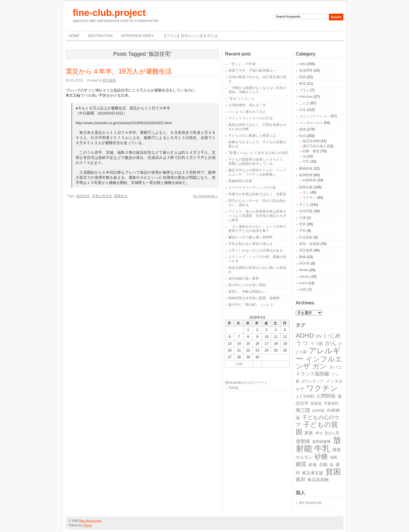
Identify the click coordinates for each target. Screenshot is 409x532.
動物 (302, 257)
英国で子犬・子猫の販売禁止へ (252, 70)
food (302, 136)
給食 (313, 465)
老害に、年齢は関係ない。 (249, 292)
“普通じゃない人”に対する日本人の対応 (258, 153)
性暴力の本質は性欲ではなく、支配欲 (257, 194)
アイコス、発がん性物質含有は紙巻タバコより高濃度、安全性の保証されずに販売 (257, 216)
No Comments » (205, 196)
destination (100, 36)
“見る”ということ (241, 99)
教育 (302, 84)
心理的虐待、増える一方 (247, 105)
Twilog (233, 388)
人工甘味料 (305, 396)
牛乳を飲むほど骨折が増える (251, 244)
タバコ (335, 367)
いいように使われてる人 (247, 112)
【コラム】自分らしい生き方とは (190, 36)
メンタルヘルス (311, 123)
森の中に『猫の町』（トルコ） (252, 305)
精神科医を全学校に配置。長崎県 (254, 298)
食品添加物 (311, 141)
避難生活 (121, 196)
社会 (302, 110)
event (303, 283)
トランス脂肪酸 (313, 374)
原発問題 (318, 411)
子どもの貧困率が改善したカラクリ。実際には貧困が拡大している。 (257, 162)
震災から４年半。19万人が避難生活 (119, 71)
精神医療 (306, 175)
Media (304, 270)
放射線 (303, 441)
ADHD (305, 335)
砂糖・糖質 (311, 151)
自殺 (324, 465)
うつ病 (317, 343)
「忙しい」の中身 (242, 64)
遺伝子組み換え (314, 146)
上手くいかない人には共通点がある (256, 250)
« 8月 (239, 364)
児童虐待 (331, 403)
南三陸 (303, 410)
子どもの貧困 (317, 428)
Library (304, 277)
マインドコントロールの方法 (251, 118)
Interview (306, 97)
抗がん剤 (332, 433)
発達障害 (306, 70)
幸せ (319, 433)
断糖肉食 (306, 169)
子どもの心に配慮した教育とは (252, 136)
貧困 (302, 77)
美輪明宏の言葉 (240, 181)
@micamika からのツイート (246, 383)
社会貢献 (306, 237)
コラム (304, 90)
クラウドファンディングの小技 (252, 188)
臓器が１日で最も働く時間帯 (251, 237)
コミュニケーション (314, 116)
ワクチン (309, 198)
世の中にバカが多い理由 (247, 285)
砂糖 (321, 457)
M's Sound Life (310, 503)
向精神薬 (309, 180)
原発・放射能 (309, 244)
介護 (302, 218)
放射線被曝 (321, 441)
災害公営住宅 (102, 196)
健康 (302, 129)
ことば (304, 103)
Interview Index (137, 36)
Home (74, 36)
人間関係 (326, 396)
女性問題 (306, 211)
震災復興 (109, 80)
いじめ (332, 336)
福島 (334, 457)
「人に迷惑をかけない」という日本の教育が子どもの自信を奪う (257, 229)
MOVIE (305, 263)
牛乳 (306, 161)
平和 (302, 231)
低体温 (316, 403)
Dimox (88, 525)
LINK (303, 290)
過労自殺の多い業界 (244, 279)
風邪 (301, 480)
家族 (309, 433)
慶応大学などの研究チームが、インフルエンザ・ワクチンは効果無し (257, 172)
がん (331, 343)
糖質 (301, 464)
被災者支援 (313, 473)
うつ (302, 343)
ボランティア (312, 381)
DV (319, 336)
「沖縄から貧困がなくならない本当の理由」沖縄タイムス (257, 90)
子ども (304, 205)
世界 (302, 224)
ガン (306, 192)
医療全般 (306, 187)
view (302, 64)
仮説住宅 (83, 196)
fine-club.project (109, 13)
